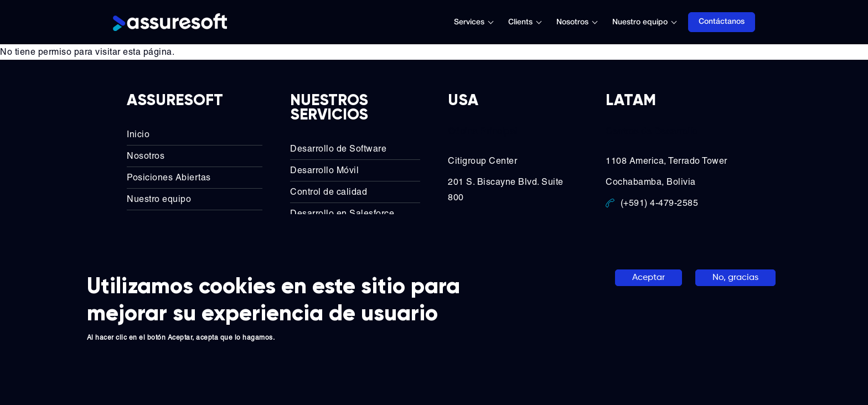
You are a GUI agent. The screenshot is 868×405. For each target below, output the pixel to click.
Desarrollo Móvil (324, 170)
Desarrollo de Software (338, 149)
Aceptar (649, 278)
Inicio (138, 134)
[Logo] (170, 22)
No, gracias (735, 278)
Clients (520, 22)
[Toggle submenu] (497, 22)
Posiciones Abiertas (169, 177)
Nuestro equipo (640, 22)
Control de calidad (329, 192)
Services (469, 22)
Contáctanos (722, 22)
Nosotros (572, 22)
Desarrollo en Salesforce (342, 213)
